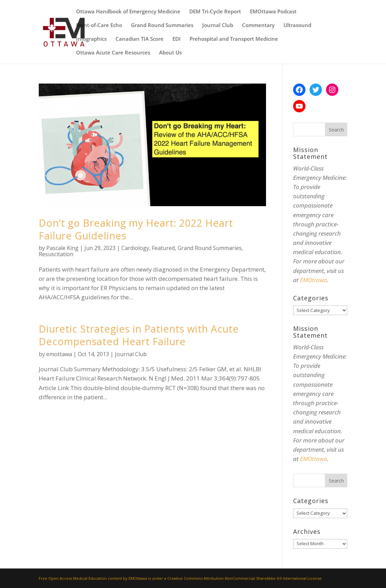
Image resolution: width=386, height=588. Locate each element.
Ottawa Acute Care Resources (113, 53)
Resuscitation (56, 254)
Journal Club (218, 26)
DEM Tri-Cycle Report (215, 12)
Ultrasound (297, 26)
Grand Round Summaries (162, 26)
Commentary (258, 26)
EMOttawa (313, 280)
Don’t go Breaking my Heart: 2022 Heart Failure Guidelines (136, 229)
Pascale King (62, 248)
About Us (170, 53)
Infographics (91, 39)
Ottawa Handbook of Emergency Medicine (128, 12)
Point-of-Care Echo (99, 26)
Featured (163, 248)
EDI (177, 39)
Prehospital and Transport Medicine (234, 39)
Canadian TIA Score (140, 39)
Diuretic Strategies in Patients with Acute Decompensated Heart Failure (139, 335)
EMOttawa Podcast (273, 12)
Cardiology (135, 248)
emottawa (59, 354)
